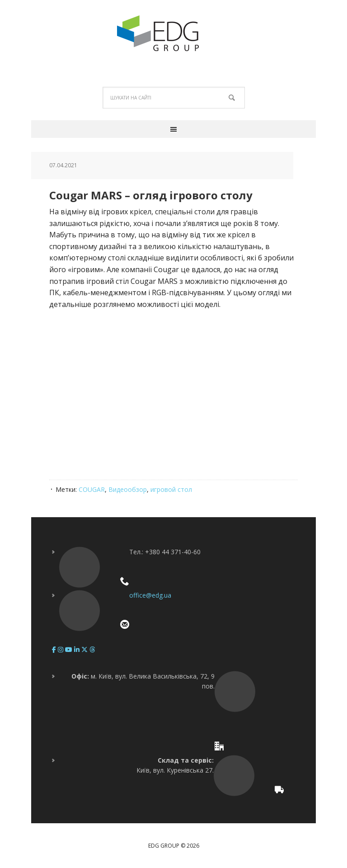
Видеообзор (128, 489)
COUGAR (92, 489)
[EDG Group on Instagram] (61, 649)
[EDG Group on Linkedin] (78, 649)
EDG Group (173, 33)
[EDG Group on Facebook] (55, 649)
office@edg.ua (150, 595)
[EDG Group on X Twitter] (85, 649)
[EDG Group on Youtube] (70, 649)
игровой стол (171, 489)
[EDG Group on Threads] (92, 649)
